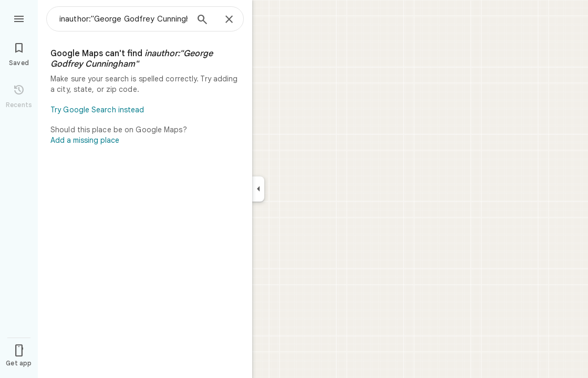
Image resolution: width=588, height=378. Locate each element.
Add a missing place (85, 140)
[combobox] (123, 19)
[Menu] (19, 18)
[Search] (202, 20)
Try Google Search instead (97, 110)
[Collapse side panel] (258, 189)
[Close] (229, 20)
